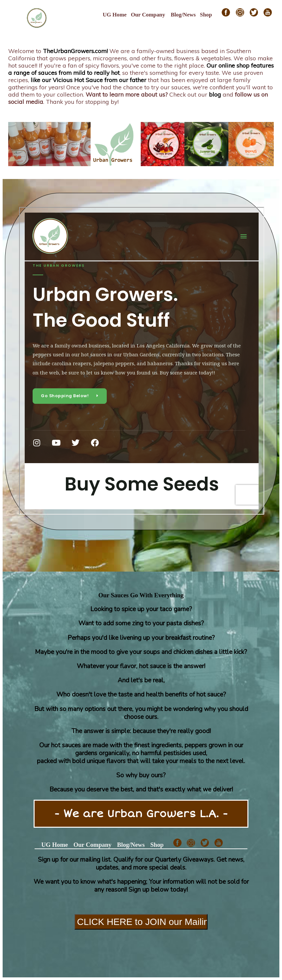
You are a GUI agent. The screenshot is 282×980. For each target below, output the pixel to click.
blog (215, 94)
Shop (206, 15)
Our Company (148, 15)
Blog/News (183, 15)
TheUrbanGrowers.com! (75, 51)
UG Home (115, 15)
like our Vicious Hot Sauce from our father (88, 80)
